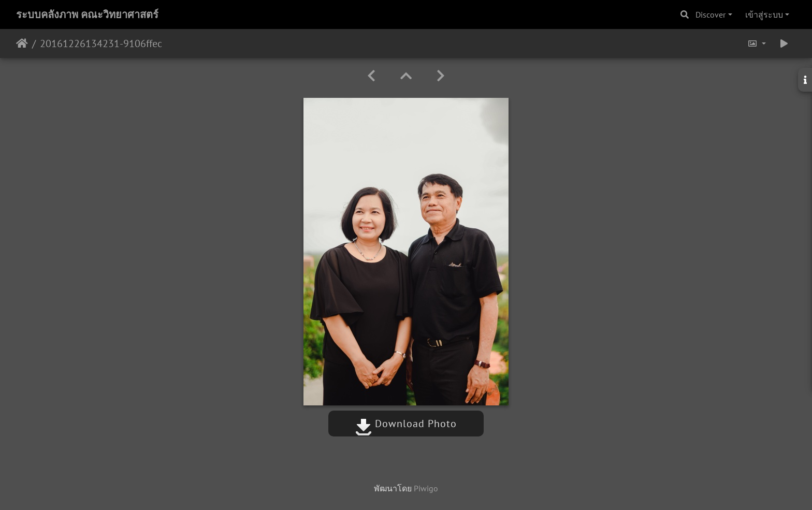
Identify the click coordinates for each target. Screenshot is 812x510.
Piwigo (426, 488)
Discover (711, 14)
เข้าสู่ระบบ (764, 14)
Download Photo (406, 424)
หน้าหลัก (22, 43)
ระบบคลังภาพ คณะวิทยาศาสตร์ (87, 14)
